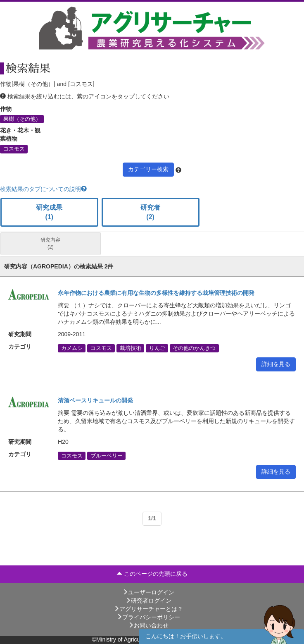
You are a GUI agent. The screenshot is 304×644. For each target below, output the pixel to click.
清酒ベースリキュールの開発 (95, 400)
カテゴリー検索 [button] (148, 169)
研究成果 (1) (49, 212)
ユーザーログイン (148, 592)
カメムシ (72, 348)
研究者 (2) (150, 212)
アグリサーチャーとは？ (148, 609)
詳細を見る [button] (276, 364)
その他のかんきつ (194, 348)
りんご (157, 348)
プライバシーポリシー (148, 617)
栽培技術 (131, 348)
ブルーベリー (107, 455)
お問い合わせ (148, 625)
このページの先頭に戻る (152, 574)
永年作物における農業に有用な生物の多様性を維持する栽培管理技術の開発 (156, 293)
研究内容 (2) (50, 243)
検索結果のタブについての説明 (43, 189)
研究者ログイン (148, 601)
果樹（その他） (22, 119)
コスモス (14, 149)
